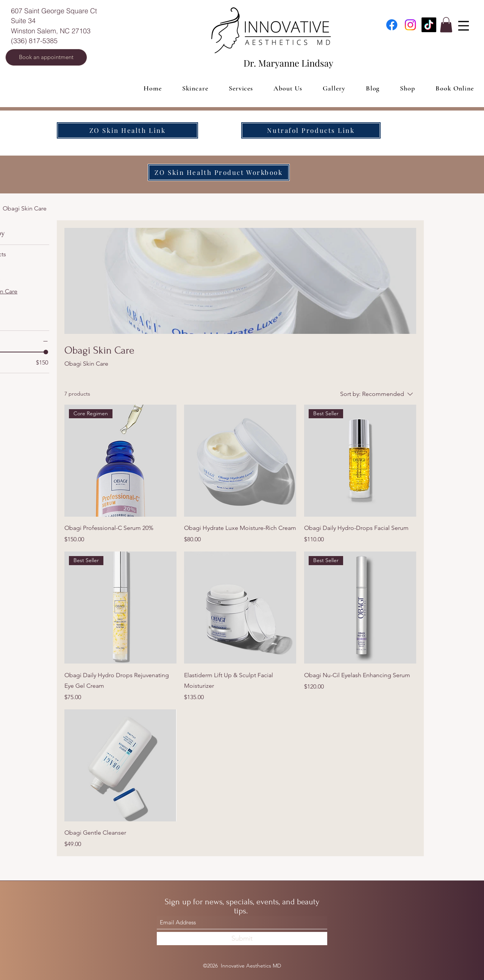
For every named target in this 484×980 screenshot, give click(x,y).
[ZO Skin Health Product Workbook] (219, 172)
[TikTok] (429, 25)
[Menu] (464, 26)
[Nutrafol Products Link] (311, 130)
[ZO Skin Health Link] (127, 130)
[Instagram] (410, 25)
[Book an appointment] (46, 57)
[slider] (46, 352)
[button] (446, 25)
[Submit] (242, 939)
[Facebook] (392, 25)
